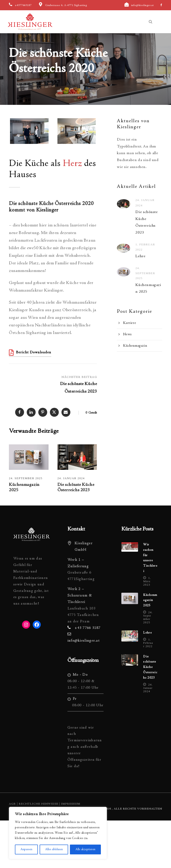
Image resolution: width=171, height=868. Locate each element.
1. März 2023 (147, 581)
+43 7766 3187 (88, 628)
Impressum (71, 804)
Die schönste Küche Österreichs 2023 (150, 667)
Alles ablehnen (54, 849)
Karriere (130, 323)
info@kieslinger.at (142, 5)
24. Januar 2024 (71, 478)
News (127, 334)
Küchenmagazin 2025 (150, 601)
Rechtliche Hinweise (39, 804)
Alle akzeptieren (85, 849)
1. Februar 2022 (148, 643)
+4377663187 (23, 5)
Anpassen (26, 849)
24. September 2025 (26, 478)
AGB (12, 804)
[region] (58, 833)
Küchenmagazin (135, 346)
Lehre (140, 256)
